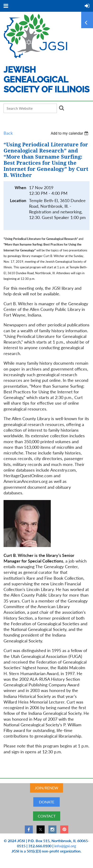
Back (8, 133)
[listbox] (70, 133)
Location (18, 201)
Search (61, 108)
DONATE (47, 802)
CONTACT (47, 816)
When (20, 188)
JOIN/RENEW (46, 788)
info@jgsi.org (65, 846)
